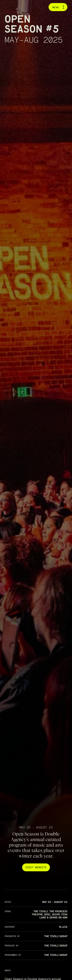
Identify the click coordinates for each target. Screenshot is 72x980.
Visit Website (36, 867)
